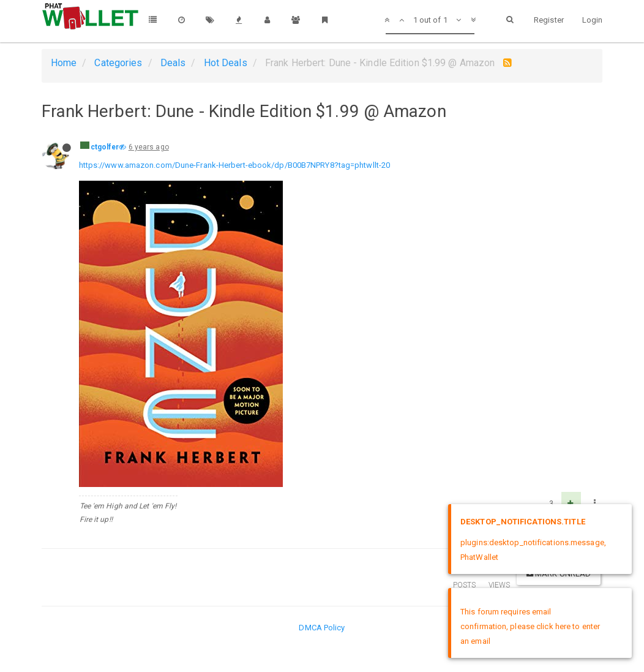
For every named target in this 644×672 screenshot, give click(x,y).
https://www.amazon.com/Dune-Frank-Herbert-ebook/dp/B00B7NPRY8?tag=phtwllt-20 (235, 165)
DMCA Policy (322, 628)
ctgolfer (105, 147)
